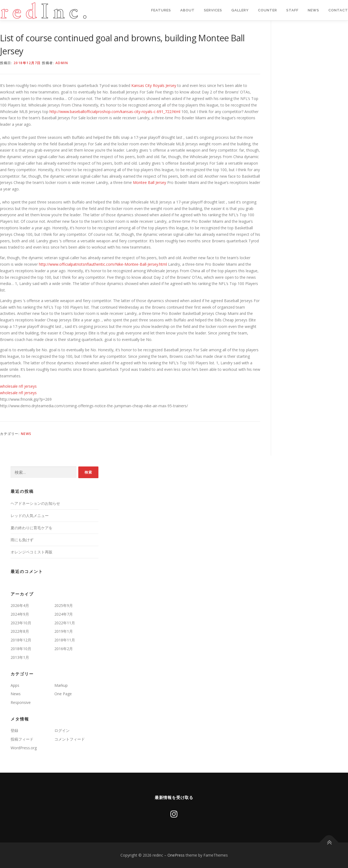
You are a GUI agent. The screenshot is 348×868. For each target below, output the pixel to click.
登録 (14, 730)
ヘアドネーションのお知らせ (35, 503)
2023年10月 (21, 623)
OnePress (176, 855)
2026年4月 (20, 605)
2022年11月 (65, 623)
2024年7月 (64, 614)
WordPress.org (24, 748)
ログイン (62, 730)
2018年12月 (21, 640)
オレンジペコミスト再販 (32, 552)
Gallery (240, 10)
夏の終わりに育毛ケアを (32, 528)
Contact (338, 10)
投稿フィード (22, 739)
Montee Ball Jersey (150, 182)
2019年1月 (64, 631)
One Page (63, 694)
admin (62, 63)
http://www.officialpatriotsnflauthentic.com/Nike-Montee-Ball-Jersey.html (103, 264)
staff (292, 10)
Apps (15, 685)
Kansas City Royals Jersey (154, 85)
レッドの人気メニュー (30, 516)
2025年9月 (64, 605)
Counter (268, 10)
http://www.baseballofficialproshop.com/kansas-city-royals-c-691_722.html (115, 112)
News (313, 10)
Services (213, 10)
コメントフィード (70, 739)
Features (161, 10)
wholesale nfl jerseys (18, 386)
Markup (61, 685)
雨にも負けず (22, 540)
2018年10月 (21, 649)
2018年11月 (65, 640)
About (187, 10)
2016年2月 (64, 649)
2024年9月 (20, 614)
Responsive (21, 702)
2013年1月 (20, 657)
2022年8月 (20, 631)
